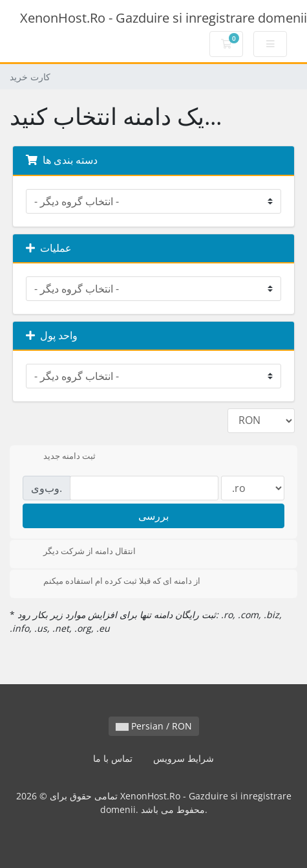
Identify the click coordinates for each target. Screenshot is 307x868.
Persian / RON (154, 726)
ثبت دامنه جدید (59, 457)
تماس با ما (113, 758)
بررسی (153, 516)
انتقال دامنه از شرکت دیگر (79, 552)
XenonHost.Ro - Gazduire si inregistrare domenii (164, 18)
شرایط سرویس (184, 758)
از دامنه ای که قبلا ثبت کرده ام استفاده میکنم (111, 582)
